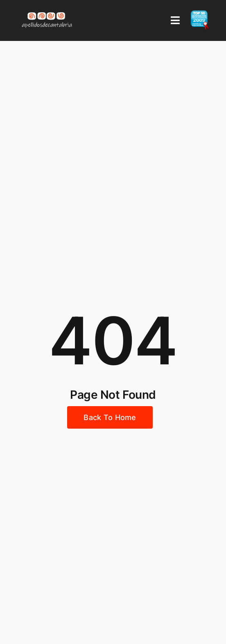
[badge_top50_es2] (200, 14)
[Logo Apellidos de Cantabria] (47, 12)
